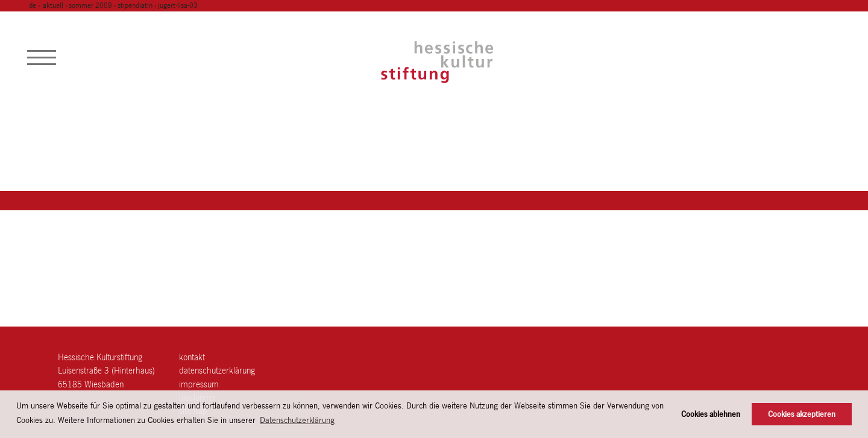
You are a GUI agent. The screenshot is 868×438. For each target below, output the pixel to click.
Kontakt (192, 357)
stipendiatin (135, 5)
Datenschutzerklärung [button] (297, 420)
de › (35, 5)
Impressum (199, 384)
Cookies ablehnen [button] (711, 414)
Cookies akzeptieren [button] (802, 414)
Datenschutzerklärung (217, 370)
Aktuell (53, 5)
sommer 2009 (90, 5)
